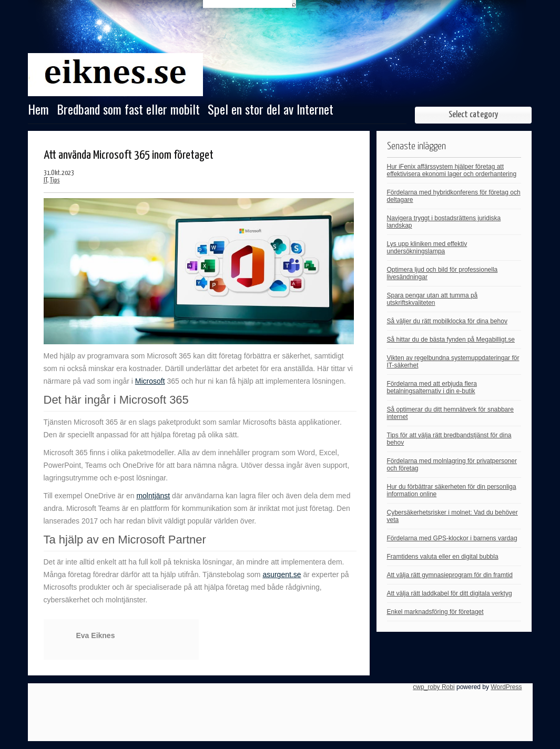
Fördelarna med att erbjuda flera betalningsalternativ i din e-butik (432, 387)
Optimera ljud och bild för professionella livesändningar (442, 273)
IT (45, 181)
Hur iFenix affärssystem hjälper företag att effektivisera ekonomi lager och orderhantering (452, 170)
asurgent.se (282, 574)
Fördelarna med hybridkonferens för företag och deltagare (454, 196)
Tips (55, 181)
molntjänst (153, 496)
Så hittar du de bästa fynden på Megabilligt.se (451, 340)
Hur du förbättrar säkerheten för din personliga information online (452, 490)
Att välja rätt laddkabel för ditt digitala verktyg (450, 593)
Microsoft (150, 381)
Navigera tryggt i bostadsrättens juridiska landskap (444, 222)
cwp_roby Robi (434, 687)
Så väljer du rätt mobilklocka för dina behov (447, 321)
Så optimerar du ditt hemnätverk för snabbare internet (450, 413)
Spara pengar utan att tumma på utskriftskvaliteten (432, 299)
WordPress (506, 687)
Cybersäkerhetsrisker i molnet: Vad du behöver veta (452, 516)
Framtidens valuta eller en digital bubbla (443, 557)
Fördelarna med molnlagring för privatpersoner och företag (452, 465)
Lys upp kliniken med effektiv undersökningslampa (427, 248)
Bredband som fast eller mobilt (128, 110)
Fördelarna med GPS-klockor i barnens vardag (452, 538)
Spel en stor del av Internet (271, 110)
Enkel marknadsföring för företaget (435, 612)
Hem (38, 110)
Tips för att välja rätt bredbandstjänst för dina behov (449, 439)
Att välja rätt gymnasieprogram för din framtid (450, 575)
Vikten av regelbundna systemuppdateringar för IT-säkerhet (453, 362)
